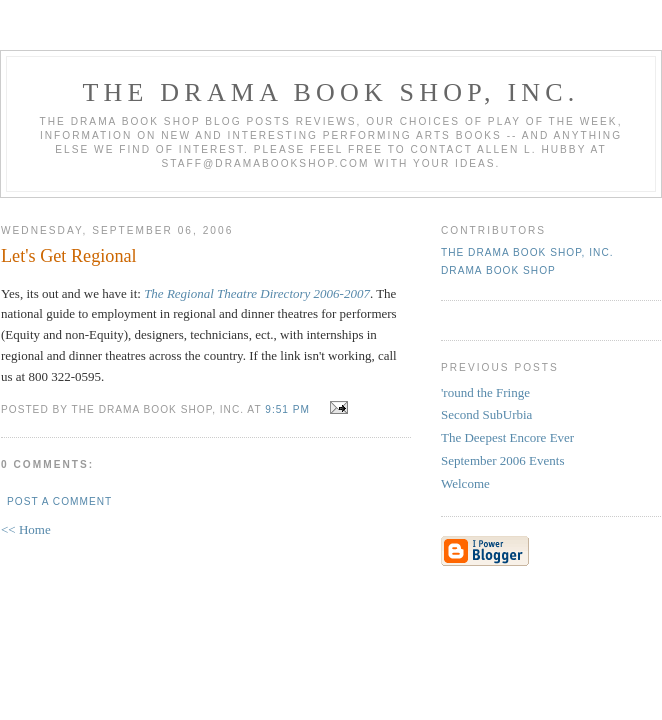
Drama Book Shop (498, 270)
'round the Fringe (485, 392)
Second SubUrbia (486, 414)
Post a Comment (59, 501)
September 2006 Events (502, 460)
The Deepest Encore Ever (507, 437)
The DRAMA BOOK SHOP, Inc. (331, 92)
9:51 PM (287, 409)
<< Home (26, 529)
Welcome (465, 483)
